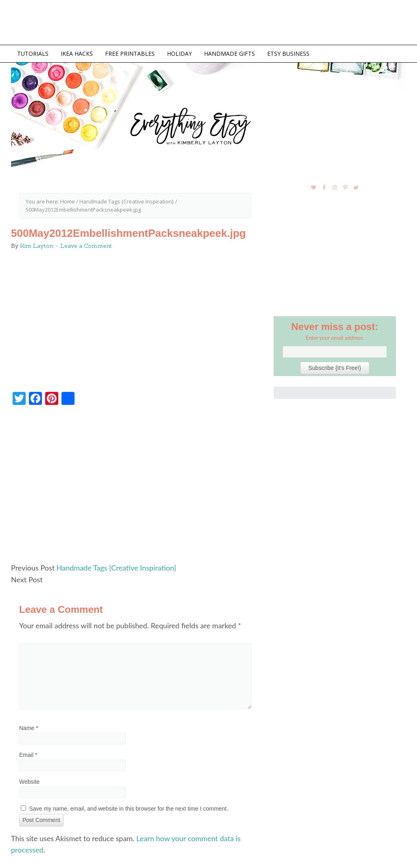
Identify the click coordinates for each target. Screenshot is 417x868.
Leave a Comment (86, 246)
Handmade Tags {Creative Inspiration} (116, 568)
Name (29, 728)
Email (28, 755)
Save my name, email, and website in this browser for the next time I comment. (129, 809)
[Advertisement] (135, 488)
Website (29, 782)
